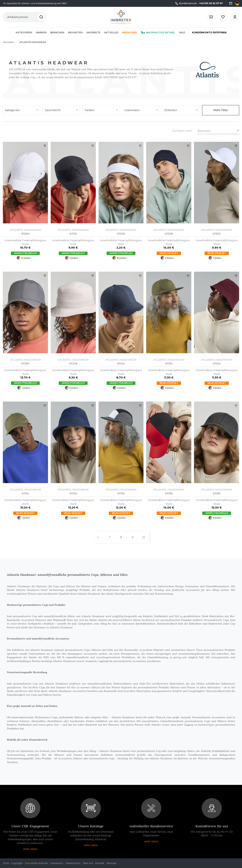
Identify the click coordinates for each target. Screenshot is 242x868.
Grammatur (132, 110)
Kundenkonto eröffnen (209, 32)
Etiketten (171, 110)
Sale (182, 32)
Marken (41, 32)
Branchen (57, 32)
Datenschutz (73, 863)
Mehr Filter (221, 110)
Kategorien (24, 32)
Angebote (93, 32)
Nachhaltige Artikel (158, 32)
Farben (90, 110)
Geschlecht (53, 110)
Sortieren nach (182, 131)
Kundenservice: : (199, 4)
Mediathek (130, 32)
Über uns (88, 863)
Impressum (57, 863)
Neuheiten (75, 32)
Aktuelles (111, 32)
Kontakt (100, 863)
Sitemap (111, 863)
